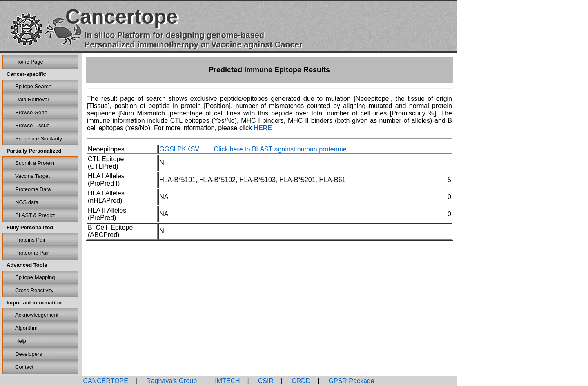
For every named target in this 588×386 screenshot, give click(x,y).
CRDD (300, 381)
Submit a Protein (35, 163)
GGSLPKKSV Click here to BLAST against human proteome (253, 149)
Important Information (34, 303)
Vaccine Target (32, 176)
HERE (263, 128)
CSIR (265, 381)
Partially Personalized (34, 151)
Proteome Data (33, 189)
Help (21, 341)
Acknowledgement (37, 315)
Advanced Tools (27, 265)
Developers (29, 354)
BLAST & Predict (35, 215)
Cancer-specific (26, 74)
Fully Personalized (30, 227)
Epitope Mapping (35, 277)
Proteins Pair (30, 240)
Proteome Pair (32, 253)
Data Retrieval (32, 99)
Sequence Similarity (39, 139)
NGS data (27, 202)
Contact (24, 367)
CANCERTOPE (106, 381)
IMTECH (227, 381)
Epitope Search (33, 86)
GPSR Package (351, 381)
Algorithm (26, 328)
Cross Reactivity (34, 290)
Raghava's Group (171, 381)
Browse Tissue (32, 125)
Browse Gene (31, 112)
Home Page (29, 62)
